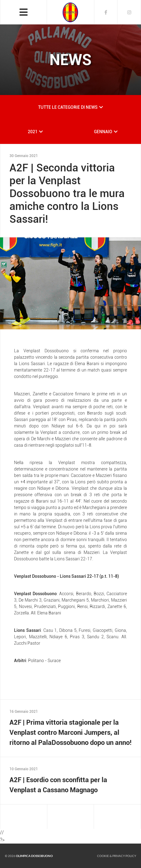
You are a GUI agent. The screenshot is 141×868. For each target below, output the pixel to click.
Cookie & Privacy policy (117, 856)
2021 (33, 132)
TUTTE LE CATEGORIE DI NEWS (68, 107)
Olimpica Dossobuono (34, 856)
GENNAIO (103, 132)
